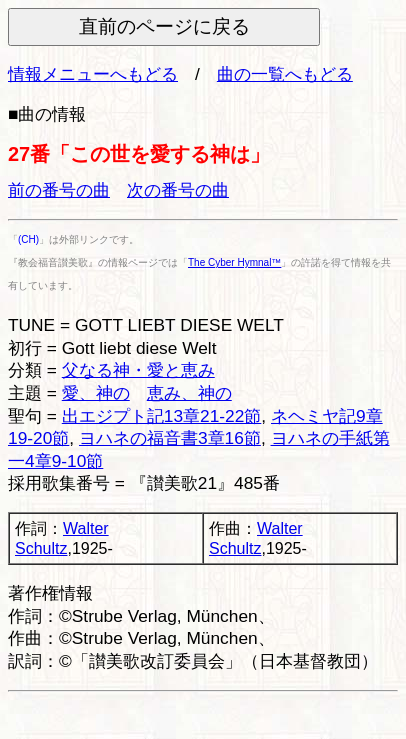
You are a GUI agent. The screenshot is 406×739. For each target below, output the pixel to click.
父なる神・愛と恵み (138, 370)
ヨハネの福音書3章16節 (170, 438)
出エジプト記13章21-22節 (162, 416)
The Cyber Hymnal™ (234, 262)
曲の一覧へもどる (285, 74)
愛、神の (96, 393)
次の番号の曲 (178, 190)
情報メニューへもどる (93, 74)
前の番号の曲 (59, 190)
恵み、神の (189, 393)
